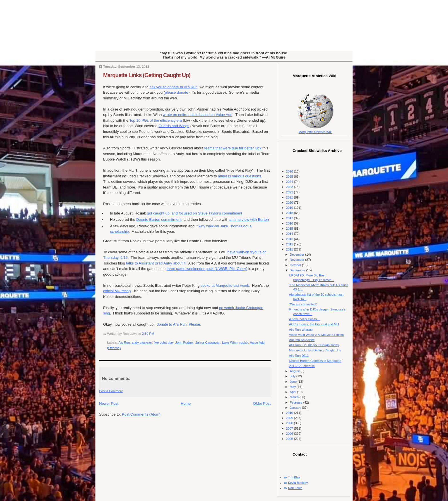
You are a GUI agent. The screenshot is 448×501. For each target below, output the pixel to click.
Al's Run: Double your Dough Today (314, 345)
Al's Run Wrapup (301, 330)
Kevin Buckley (298, 483)
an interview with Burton (249, 220)
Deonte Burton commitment (159, 220)
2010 (290, 413)
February (296, 402)
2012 (290, 244)
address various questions (240, 176)
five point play (164, 342)
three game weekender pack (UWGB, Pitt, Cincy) (207, 269)
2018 (290, 213)
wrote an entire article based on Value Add (198, 115)
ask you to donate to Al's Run (173, 87)
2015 (290, 229)
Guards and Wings (174, 126)
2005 (290, 439)
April (293, 392)
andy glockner (142, 342)
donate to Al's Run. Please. (179, 324)
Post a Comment (111, 391)
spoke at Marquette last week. (225, 285)
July (293, 376)
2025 (290, 177)
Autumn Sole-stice (302, 340)
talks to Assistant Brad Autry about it (156, 263)
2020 (290, 203)
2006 (290, 434)
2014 (290, 234)
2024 (290, 182)
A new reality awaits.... (305, 319)
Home (186, 403)
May (293, 387)
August (295, 371)
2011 (290, 249)
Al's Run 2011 (299, 356)
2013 (290, 239)
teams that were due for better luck (233, 148)
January (296, 408)
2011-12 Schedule (302, 366)
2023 (290, 187)
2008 (290, 423)
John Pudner (184, 342)
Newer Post (109, 403)
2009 (290, 418)
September (298, 270)
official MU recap (117, 291)
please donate (177, 92)
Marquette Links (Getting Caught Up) (147, 75)
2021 (290, 197)
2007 (290, 428)
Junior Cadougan (208, 342)
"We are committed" (303, 304)
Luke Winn (230, 342)
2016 (290, 223)
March (295, 397)
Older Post (262, 403)
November (297, 260)
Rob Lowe (295, 488)
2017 (290, 218)
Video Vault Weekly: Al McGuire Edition (317, 335)
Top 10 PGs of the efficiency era (156, 120)
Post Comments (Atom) (141, 414)
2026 (290, 171)
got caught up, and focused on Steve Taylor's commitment (194, 213)
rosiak (244, 342)
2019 (290, 208)
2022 (290, 192)
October (296, 265)
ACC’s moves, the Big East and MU (314, 324)
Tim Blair (294, 477)
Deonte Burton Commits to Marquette (315, 361)
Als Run (124, 342)
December (297, 254)
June (294, 382)
